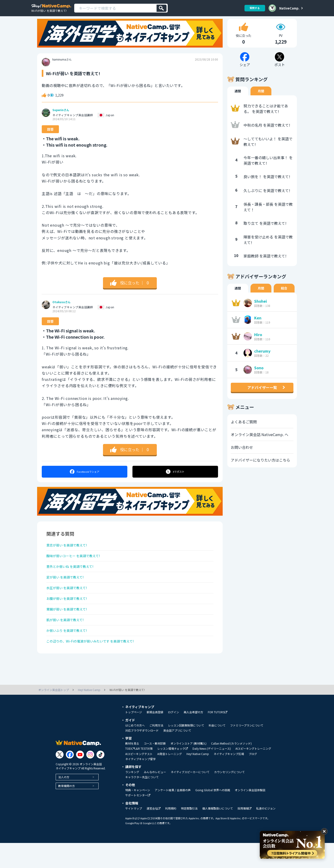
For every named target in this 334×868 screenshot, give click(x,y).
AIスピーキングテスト (139, 779)
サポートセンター (138, 820)
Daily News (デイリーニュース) (212, 774)
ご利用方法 (156, 750)
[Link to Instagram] (90, 780)
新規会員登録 (155, 737)
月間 (261, 100)
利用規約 (171, 833)
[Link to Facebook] (70, 780)
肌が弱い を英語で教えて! (68, 641)
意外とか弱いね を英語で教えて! (73, 579)
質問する (253, 8)
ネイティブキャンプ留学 (140, 784)
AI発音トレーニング (170, 779)
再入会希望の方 (193, 737)
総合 (284, 297)
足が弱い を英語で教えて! (68, 592)
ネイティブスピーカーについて (190, 797)
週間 (238, 100)
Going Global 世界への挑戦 (213, 815)
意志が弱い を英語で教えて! (70, 555)
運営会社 (154, 834)
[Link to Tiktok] (100, 780)
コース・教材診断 (155, 768)
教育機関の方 (67, 811)
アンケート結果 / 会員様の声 (173, 815)
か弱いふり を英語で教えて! (70, 653)
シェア (84, 481)
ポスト (175, 481)
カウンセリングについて (229, 797)
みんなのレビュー (155, 797)
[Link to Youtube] (80, 780)
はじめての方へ (135, 750)
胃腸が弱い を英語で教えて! (70, 629)
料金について (217, 750)
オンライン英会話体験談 (250, 815)
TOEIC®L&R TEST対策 (139, 774)
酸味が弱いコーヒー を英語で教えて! (77, 567)
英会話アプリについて (177, 755)
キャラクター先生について (142, 802)
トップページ (134, 737)
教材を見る (132, 768)
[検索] (162, 8)
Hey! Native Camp (198, 779)
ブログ (253, 779)
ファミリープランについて (247, 750)
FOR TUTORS (218, 737)
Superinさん (61, 119)
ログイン (173, 737)
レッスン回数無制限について (186, 750)
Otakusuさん (61, 311)
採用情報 (244, 834)
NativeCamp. (289, 8)
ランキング (132, 797)
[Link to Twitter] (60, 780)
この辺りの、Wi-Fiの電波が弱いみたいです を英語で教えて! (96, 665)
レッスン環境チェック (173, 774)
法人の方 (64, 802)
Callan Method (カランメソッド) (231, 768)
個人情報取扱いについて (218, 833)
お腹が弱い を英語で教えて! (70, 616)
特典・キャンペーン (138, 815)
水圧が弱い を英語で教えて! (70, 604)
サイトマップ (134, 833)
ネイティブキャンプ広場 (229, 779)
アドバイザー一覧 (262, 396)
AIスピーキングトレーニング (253, 774)
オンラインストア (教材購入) (188, 768)
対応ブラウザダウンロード (142, 755)
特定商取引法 (189, 833)
